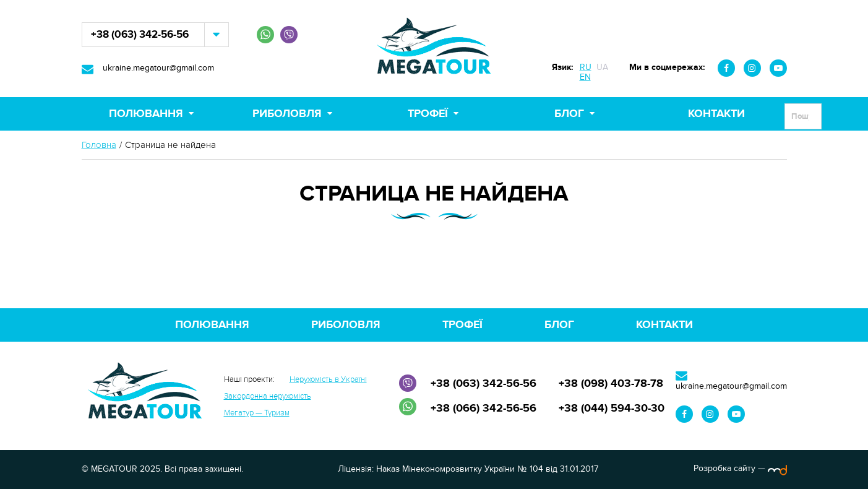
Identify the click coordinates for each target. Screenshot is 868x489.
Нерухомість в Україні (328, 379)
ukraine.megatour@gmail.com (158, 68)
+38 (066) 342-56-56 (483, 409)
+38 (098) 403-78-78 (611, 384)
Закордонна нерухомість (268, 396)
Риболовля (287, 114)
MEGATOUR (434, 49)
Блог (569, 114)
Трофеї (428, 114)
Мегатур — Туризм (257, 413)
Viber (289, 35)
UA (602, 67)
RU (586, 67)
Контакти (716, 114)
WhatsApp (265, 35)
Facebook (726, 68)
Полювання (146, 114)
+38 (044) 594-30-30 (612, 409)
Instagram (752, 68)
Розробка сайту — (740, 468)
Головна (99, 145)
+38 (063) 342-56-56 (140, 35)
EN (585, 77)
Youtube (778, 68)
